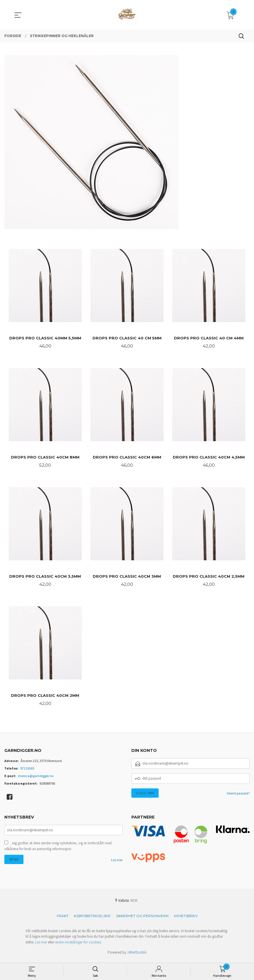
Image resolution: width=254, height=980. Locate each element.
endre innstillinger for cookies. (78, 945)
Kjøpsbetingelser (92, 918)
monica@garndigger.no (36, 778)
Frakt (63, 918)
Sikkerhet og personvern (142, 918)
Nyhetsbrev (186, 918)
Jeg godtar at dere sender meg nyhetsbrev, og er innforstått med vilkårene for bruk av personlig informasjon (58, 849)
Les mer (117, 863)
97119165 (27, 771)
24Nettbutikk (137, 955)
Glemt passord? (238, 796)
